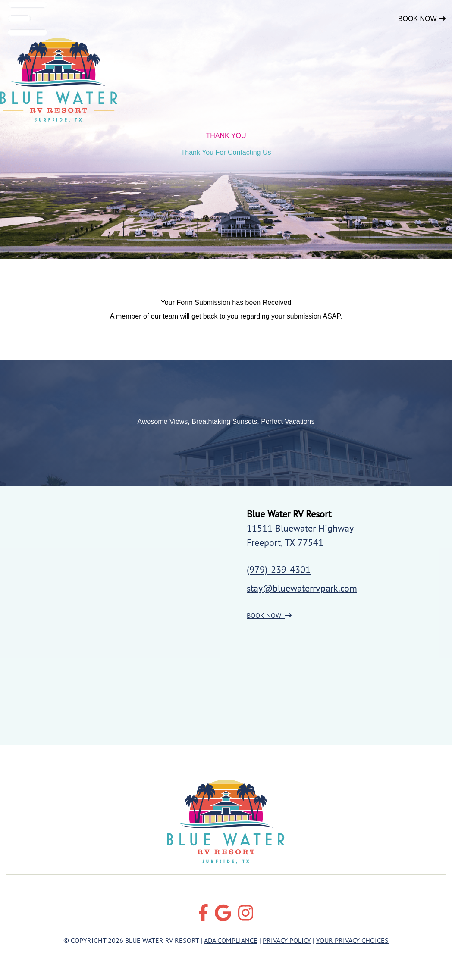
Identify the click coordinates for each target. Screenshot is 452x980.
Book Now (422, 19)
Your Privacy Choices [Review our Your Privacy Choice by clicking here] (352, 940)
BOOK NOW (269, 615)
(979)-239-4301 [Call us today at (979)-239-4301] (279, 570)
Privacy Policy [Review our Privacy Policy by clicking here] (287, 940)
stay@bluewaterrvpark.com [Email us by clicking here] (302, 588)
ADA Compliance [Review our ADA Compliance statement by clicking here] (231, 940)
